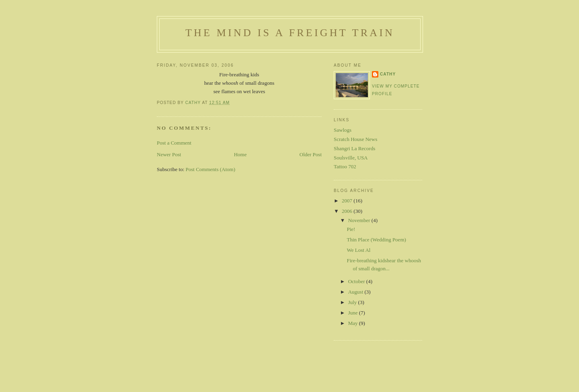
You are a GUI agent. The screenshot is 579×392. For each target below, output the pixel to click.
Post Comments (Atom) (211, 169)
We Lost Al (358, 250)
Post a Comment (174, 143)
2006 (348, 211)
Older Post (311, 154)
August (356, 292)
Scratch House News (355, 139)
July (353, 302)
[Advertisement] (289, 373)
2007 (348, 201)
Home (240, 154)
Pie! (351, 229)
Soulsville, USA (351, 158)
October (357, 281)
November (360, 220)
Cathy (388, 74)
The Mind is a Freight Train (290, 33)
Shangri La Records (354, 148)
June (354, 313)
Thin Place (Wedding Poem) (376, 240)
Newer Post (169, 154)
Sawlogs (343, 130)
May (354, 323)
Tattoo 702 (345, 166)
